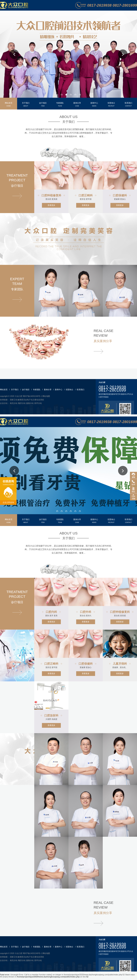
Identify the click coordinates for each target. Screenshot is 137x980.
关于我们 (15, 390)
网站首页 (4, 390)
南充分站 (14, 403)
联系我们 (81, 390)
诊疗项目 (26, 390)
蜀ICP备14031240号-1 (32, 396)
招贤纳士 (70, 390)
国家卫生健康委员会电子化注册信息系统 (27, 400)
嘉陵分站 (30, 403)
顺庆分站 (22, 403)
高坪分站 (38, 403)
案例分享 (48, 390)
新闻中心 (59, 390)
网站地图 (46, 396)
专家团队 (37, 390)
